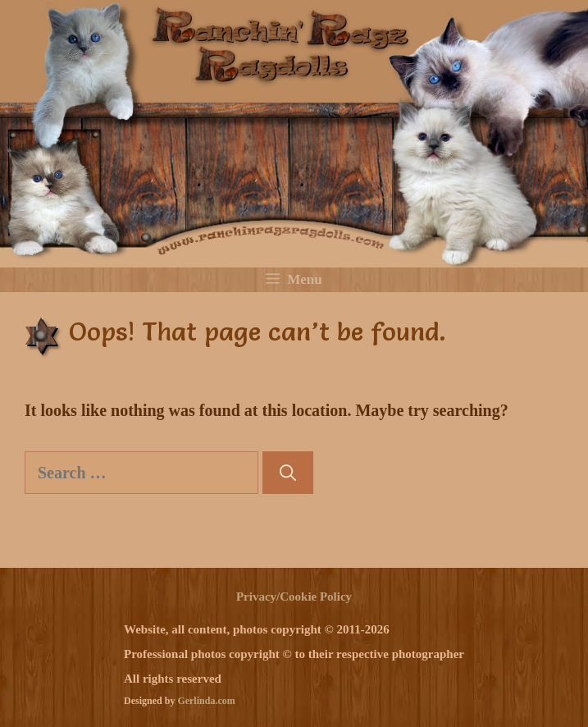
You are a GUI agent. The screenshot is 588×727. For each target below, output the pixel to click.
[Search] (288, 473)
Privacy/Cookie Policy (294, 597)
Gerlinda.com (206, 701)
